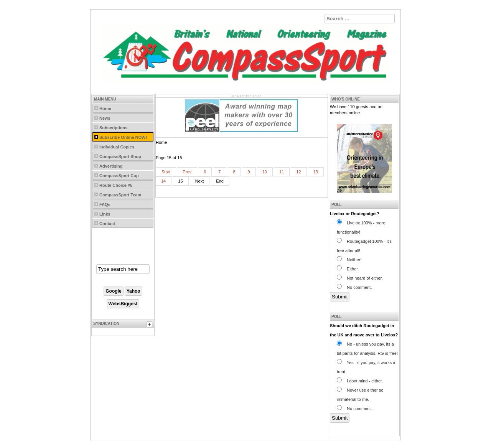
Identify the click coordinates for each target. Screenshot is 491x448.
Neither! (349, 260)
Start (166, 172)
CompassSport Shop (120, 156)
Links (105, 214)
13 (316, 172)
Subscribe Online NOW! (123, 137)
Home (105, 109)
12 (298, 172)
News (105, 118)
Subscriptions (113, 128)
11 (282, 172)
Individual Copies (117, 147)
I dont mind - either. (360, 381)
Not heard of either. (360, 278)
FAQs (105, 204)
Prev (187, 172)
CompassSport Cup (119, 176)
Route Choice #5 (116, 185)
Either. (348, 269)
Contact (107, 224)
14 (163, 181)
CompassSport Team (120, 195)
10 (265, 172)
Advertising (111, 166)
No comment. (354, 287)
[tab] (150, 325)
